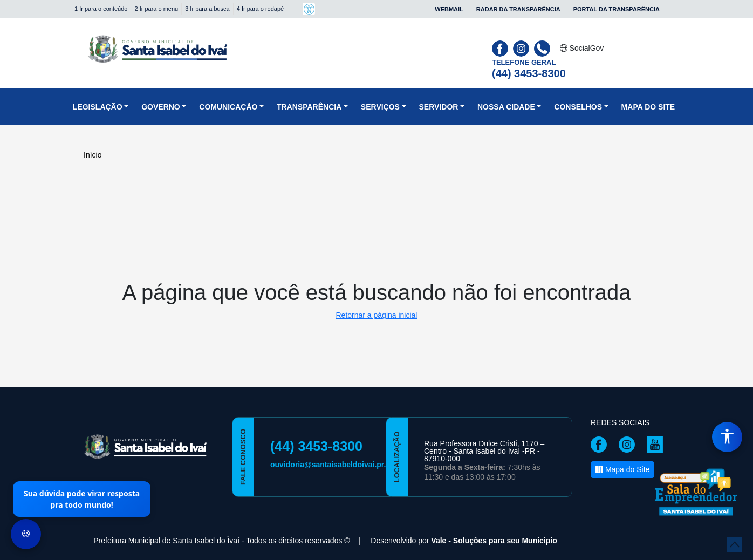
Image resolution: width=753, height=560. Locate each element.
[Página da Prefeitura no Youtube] (658, 444)
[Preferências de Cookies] (26, 534)
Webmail (449, 9)
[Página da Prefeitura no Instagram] (522, 47)
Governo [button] (161, 107)
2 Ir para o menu (156, 9)
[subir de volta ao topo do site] (735, 544)
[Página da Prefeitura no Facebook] (501, 47)
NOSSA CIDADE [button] (506, 107)
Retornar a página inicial (377, 315)
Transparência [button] (309, 107)
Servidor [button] (439, 107)
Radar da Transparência (518, 9)
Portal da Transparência (617, 9)
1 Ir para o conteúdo (101, 9)
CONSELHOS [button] (578, 107)
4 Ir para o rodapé (260, 9)
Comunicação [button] (228, 107)
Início (93, 155)
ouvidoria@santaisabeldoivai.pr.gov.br (339, 465)
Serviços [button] (380, 107)
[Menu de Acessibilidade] (727, 437)
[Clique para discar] (543, 47)
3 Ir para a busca (207, 9)
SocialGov (582, 48)
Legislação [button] (98, 107)
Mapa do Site (648, 107)
